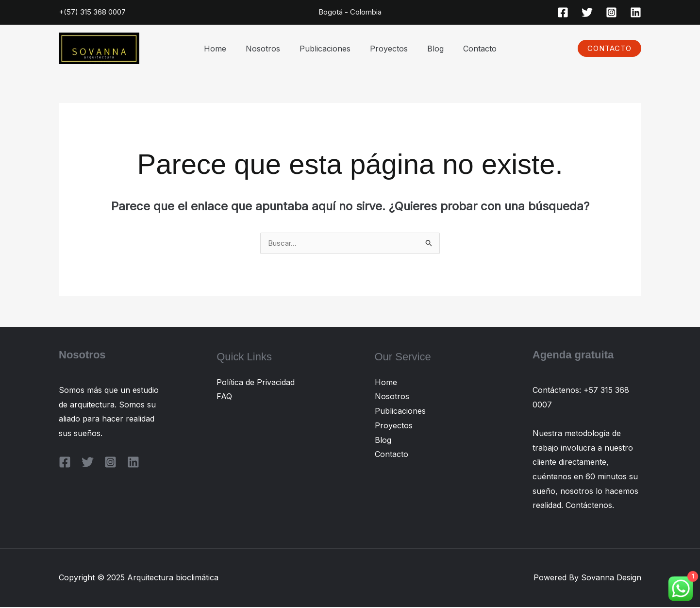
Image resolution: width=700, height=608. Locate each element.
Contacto (470, 49)
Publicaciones (327, 49)
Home (225, 49)
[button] (609, 48)
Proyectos (387, 49)
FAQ (224, 397)
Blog (430, 49)
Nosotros (269, 49)
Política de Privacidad (256, 383)
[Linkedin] (636, 12)
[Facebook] (563, 12)
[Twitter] (587, 12)
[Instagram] (611, 12)
